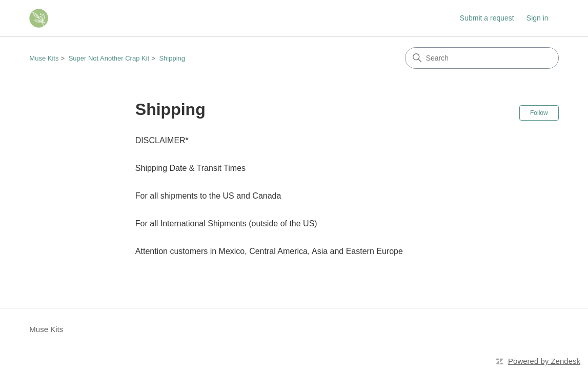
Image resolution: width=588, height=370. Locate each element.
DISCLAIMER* (162, 140)
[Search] (482, 58)
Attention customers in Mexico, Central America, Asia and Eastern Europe (269, 251)
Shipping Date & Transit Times (190, 168)
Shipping (172, 58)
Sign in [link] (538, 18)
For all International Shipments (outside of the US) (226, 223)
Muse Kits (44, 58)
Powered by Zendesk (544, 361)
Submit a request (487, 18)
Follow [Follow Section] (539, 113)
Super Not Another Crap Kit (109, 58)
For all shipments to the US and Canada (208, 196)
